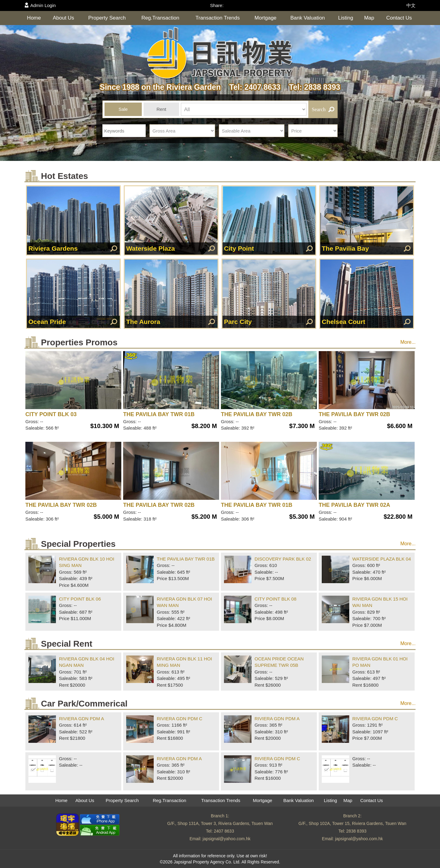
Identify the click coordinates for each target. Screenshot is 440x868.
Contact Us (399, 18)
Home (34, 18)
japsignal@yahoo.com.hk (227, 839)
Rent (161, 109)
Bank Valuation (308, 18)
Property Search (107, 18)
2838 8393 (356, 831)
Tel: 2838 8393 (312, 87)
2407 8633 (224, 831)
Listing (346, 18)
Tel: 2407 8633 (253, 87)
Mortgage (266, 18)
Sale (123, 109)
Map (369, 18)
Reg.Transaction (160, 18)
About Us (64, 18)
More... (408, 342)
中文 (411, 5)
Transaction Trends (218, 18)
